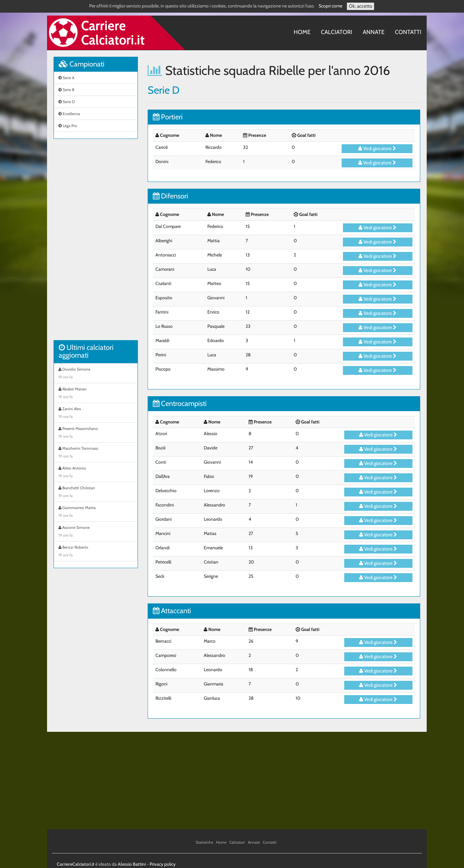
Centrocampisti (180, 404)
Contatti (408, 32)
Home (302, 32)
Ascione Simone (96, 532)
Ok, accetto (360, 6)
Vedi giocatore (377, 149)
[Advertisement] (96, 243)
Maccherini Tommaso (96, 453)
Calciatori (337, 32)
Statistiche (204, 842)
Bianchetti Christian (96, 493)
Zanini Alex (96, 413)
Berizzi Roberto (96, 552)
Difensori (171, 196)
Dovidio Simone (96, 374)
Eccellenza (69, 114)
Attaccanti (172, 611)
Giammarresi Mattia (96, 512)
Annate (374, 32)
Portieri (168, 117)
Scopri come (330, 6)
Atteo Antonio (96, 473)
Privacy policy (163, 864)
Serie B (66, 90)
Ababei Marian (96, 394)
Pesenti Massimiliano (96, 433)
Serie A (66, 78)
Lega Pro (68, 126)
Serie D (67, 102)
